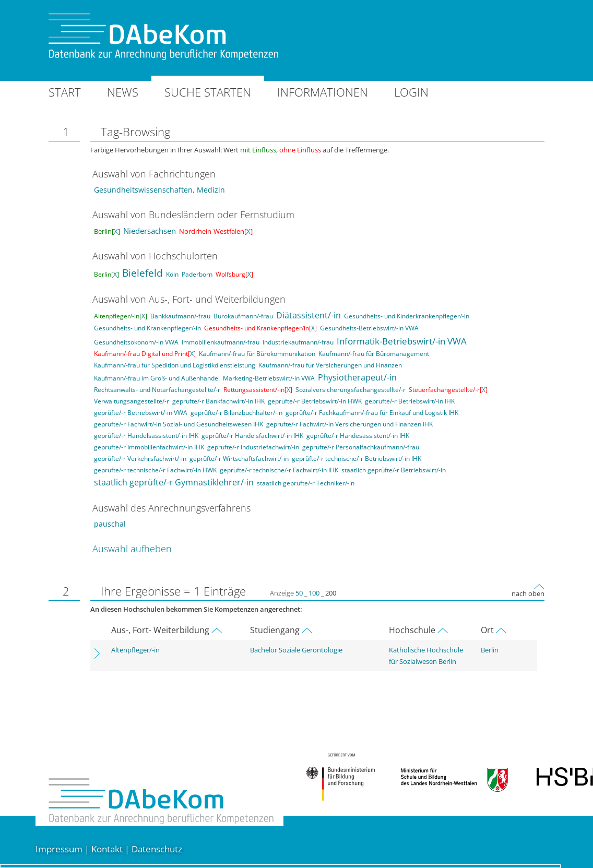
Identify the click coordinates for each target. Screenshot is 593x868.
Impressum (59, 849)
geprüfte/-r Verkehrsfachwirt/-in (140, 459)
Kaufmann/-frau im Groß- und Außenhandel (157, 378)
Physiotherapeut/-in (357, 377)
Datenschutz (157, 849)
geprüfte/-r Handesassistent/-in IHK (358, 436)
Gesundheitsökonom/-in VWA (136, 342)
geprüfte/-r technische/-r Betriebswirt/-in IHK (357, 459)
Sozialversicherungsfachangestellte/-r (351, 390)
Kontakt (107, 849)
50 (299, 593)
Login (411, 92)
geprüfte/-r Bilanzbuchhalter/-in (236, 413)
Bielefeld (143, 273)
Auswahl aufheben (132, 549)
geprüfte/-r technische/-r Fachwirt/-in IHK (279, 470)
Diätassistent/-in (309, 315)
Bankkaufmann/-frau (180, 316)
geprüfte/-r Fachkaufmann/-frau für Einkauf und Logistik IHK (372, 413)
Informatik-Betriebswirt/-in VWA (402, 341)
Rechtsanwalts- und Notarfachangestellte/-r (157, 390)
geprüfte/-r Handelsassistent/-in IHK (146, 436)
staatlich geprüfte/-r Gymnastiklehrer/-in (174, 482)
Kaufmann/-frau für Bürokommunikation (257, 354)
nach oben (528, 593)
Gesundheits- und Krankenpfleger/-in (147, 328)
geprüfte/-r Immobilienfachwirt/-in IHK (149, 447)
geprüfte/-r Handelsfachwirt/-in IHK (252, 436)
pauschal (110, 524)
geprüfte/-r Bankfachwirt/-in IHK (218, 401)
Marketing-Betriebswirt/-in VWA (269, 378)
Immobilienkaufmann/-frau (221, 342)
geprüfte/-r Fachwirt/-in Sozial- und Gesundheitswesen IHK (179, 424)
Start (65, 92)
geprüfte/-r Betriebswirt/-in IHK (410, 401)
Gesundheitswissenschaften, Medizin (159, 190)
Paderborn (197, 274)
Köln (172, 274)
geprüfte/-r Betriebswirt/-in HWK (315, 401)
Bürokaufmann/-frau (243, 316)
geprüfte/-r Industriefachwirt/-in (253, 447)
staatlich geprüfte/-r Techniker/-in (306, 483)
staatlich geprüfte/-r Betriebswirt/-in (394, 470)
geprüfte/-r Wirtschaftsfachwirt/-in (239, 459)
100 (314, 593)
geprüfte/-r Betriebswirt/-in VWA (141, 413)
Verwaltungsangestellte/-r (132, 401)
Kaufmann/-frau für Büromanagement (374, 354)
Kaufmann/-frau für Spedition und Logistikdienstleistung (175, 365)
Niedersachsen (150, 231)
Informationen (323, 92)
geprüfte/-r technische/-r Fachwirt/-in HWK (155, 470)
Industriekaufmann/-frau (298, 342)
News (123, 92)
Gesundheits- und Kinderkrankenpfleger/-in (407, 316)
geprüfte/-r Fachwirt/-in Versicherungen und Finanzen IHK (349, 424)
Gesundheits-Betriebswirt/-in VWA (369, 328)
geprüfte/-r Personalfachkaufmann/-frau (361, 447)
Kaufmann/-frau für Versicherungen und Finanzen (330, 365)
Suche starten (208, 92)
